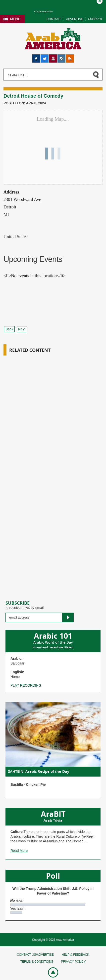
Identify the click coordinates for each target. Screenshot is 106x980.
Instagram (61, 57)
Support (95, 19)
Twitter (45, 57)
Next (22, 329)
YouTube (53, 57)
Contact (54, 19)
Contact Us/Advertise (35, 955)
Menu (15, 19)
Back (9, 329)
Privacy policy (73, 962)
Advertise (74, 19)
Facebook (36, 57)
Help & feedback (75, 955)
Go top (50, 972)
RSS (70, 57)
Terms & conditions (37, 962)
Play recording (26, 685)
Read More (19, 851)
